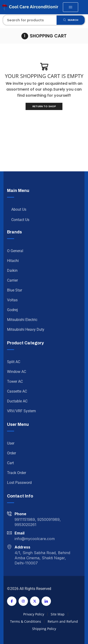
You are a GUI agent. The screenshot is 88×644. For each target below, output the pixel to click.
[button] (71, 7)
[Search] (71, 20)
